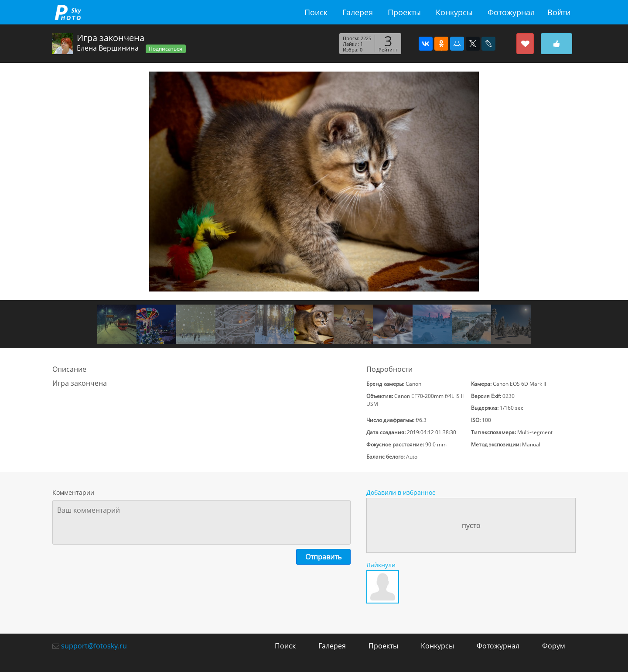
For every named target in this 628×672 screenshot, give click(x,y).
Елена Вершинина (108, 48)
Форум (554, 646)
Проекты (404, 12)
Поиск (316, 12)
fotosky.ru (68, 12)
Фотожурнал (511, 12)
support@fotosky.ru (94, 646)
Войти (559, 12)
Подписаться (166, 49)
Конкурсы (454, 12)
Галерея (358, 12)
